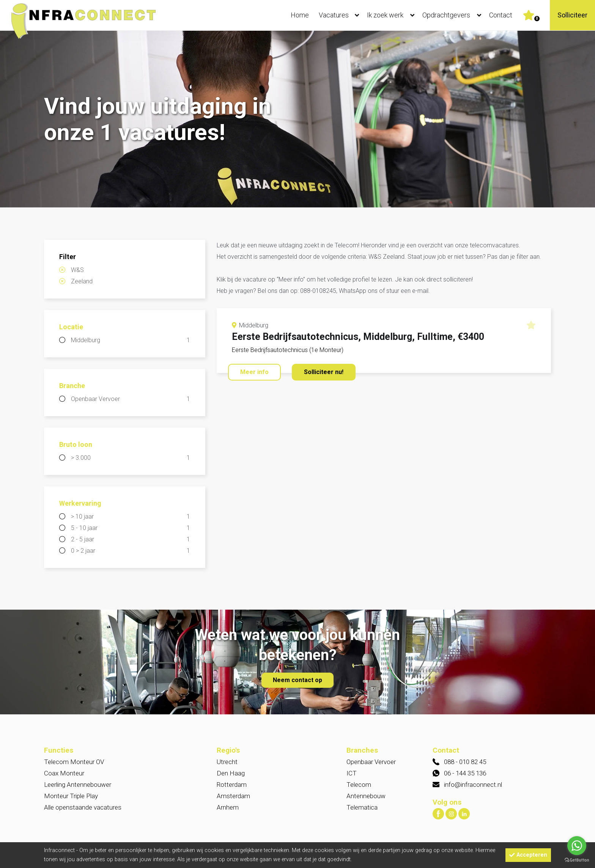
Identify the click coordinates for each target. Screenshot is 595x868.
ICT (352, 773)
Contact (501, 15)
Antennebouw (366, 796)
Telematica (362, 807)
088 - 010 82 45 (465, 762)
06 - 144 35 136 (465, 773)
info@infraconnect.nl (473, 785)
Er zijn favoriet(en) (537, 19)
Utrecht (227, 762)
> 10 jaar (131, 517)
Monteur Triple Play (71, 796)
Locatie (71, 327)
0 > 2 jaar (131, 551)
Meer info (254, 372)
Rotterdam (232, 785)
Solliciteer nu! (324, 372)
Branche (72, 386)
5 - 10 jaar (131, 528)
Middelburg (131, 340)
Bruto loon (76, 444)
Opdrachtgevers (453, 15)
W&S (77, 270)
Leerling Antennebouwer (78, 785)
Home (300, 15)
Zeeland (82, 281)
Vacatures (341, 15)
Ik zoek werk (392, 15)
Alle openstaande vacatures (83, 807)
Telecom (359, 785)
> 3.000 (131, 458)
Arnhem (228, 807)
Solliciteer (572, 15)
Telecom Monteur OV (74, 762)
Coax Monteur (64, 773)
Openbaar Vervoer (131, 399)
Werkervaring (80, 503)
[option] (297, 120)
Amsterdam (233, 796)
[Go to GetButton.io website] (577, 860)
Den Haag (231, 773)
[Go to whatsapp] (577, 846)
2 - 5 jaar (131, 539)
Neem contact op (297, 680)
